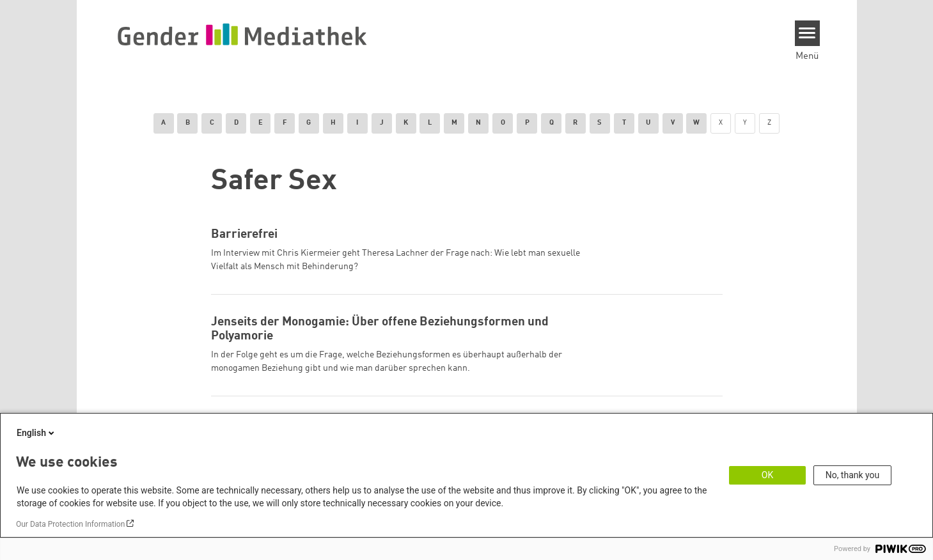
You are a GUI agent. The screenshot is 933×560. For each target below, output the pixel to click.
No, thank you (853, 475)
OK (767, 475)
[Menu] (807, 33)
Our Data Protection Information (70, 524)
